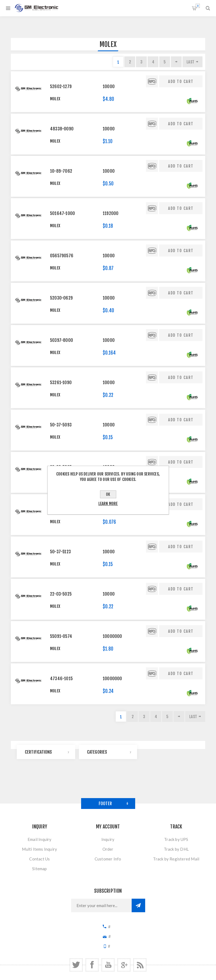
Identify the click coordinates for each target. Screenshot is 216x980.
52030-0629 (61, 298)
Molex (55, 99)
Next (176, 62)
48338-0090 (62, 129)
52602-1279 (61, 86)
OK (108, 494)
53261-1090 (61, 383)
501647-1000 (62, 213)
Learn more (108, 504)
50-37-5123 (60, 552)
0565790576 (62, 256)
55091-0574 (61, 636)
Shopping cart (198, 6)
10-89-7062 (61, 171)
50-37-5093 (61, 425)
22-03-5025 (61, 594)
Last (190, 62)
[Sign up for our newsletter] (101, 905)
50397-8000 (62, 340)
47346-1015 (61, 679)
